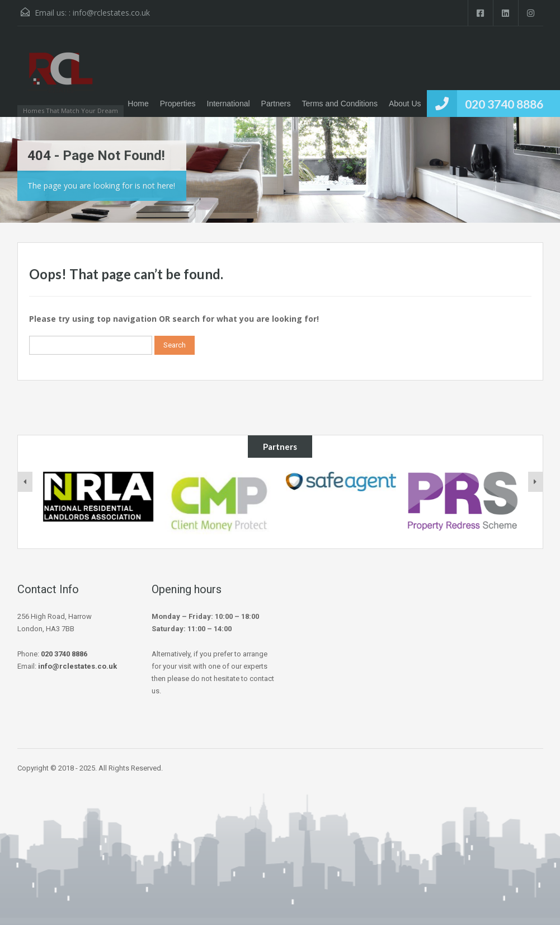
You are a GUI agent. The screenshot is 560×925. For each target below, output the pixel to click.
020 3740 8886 (504, 104)
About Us (405, 104)
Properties (178, 104)
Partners (276, 104)
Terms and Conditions (340, 104)
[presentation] (25, 482)
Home (138, 104)
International (229, 104)
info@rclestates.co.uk (111, 13)
